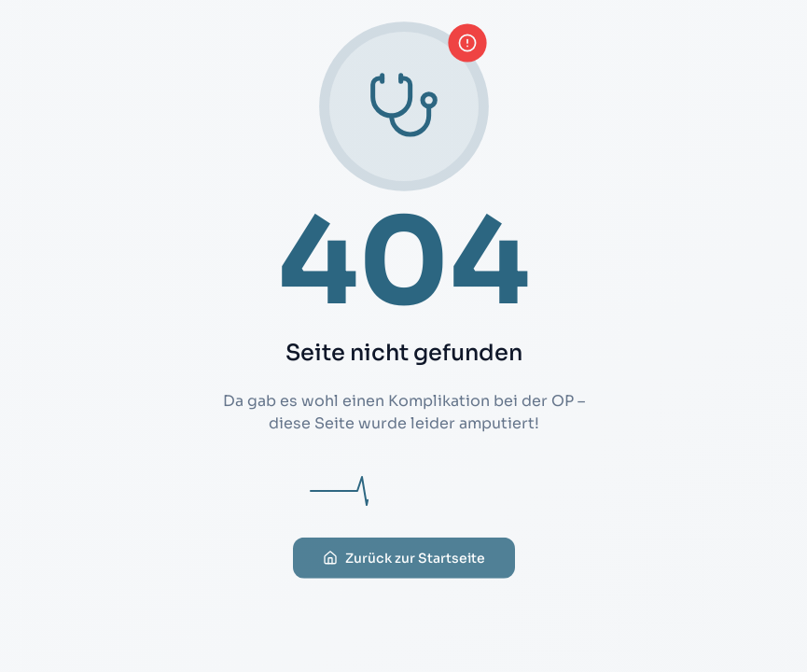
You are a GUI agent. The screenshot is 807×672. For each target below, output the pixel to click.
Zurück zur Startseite (404, 574)
